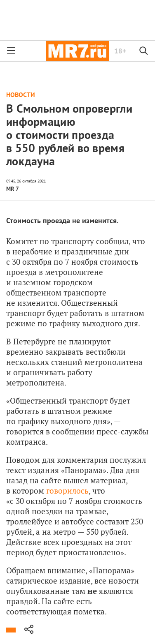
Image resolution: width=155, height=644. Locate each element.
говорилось (67, 491)
